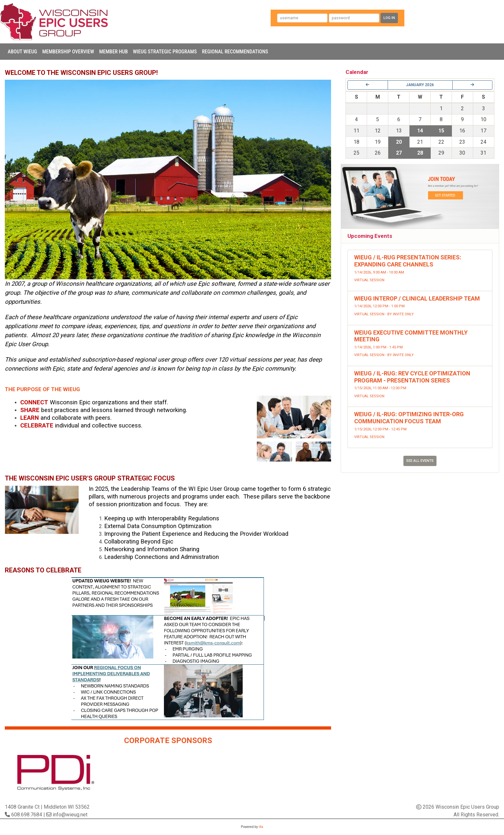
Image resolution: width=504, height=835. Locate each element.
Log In (389, 18)
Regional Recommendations (235, 52)
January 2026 (420, 85)
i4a (261, 827)
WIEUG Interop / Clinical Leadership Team (417, 298)
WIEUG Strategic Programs (165, 52)
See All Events (420, 461)
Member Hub (113, 52)
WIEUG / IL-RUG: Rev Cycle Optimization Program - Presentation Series (412, 377)
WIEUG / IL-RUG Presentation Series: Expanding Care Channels (408, 261)
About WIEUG (22, 52)
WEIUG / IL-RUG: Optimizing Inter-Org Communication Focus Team (409, 418)
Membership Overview (68, 52)
